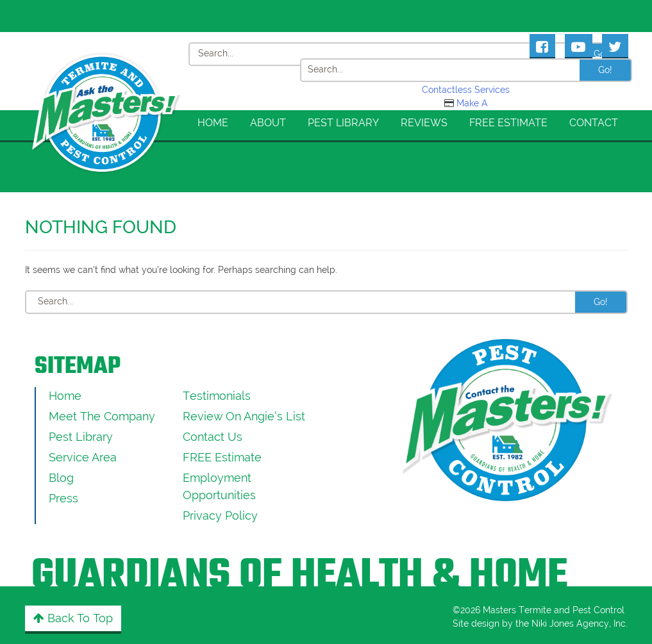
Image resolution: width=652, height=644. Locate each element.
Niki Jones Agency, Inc (579, 623)
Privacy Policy (220, 516)
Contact (594, 123)
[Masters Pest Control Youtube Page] (579, 45)
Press (63, 498)
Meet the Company (102, 416)
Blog (61, 478)
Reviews (424, 123)
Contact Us (213, 437)
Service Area (83, 457)
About (268, 123)
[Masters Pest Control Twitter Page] (615, 45)
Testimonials (217, 396)
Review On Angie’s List (244, 416)
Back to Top (73, 618)
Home (213, 123)
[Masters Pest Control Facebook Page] (542, 45)
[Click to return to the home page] (107, 67)
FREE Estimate (508, 123)
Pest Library (343, 123)
